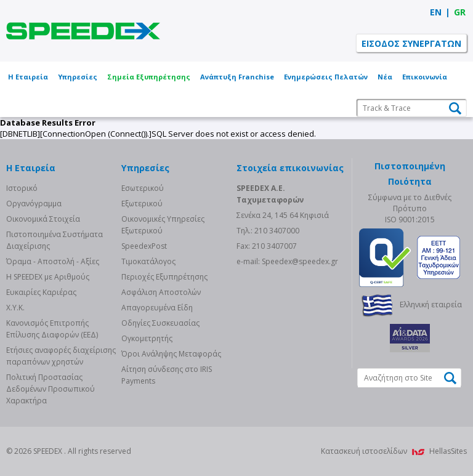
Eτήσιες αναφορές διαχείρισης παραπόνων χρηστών (61, 356)
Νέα (385, 77)
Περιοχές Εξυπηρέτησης (164, 277)
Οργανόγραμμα (34, 204)
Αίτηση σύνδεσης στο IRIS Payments (167, 375)
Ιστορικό (22, 188)
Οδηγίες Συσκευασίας (160, 323)
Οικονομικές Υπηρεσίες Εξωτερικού (163, 225)
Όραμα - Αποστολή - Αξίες (53, 261)
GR (460, 12)
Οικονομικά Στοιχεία (43, 219)
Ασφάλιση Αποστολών (161, 292)
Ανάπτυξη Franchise (237, 77)
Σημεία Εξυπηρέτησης (149, 77)
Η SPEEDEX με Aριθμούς (48, 277)
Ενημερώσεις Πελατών (326, 77)
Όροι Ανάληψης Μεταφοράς (171, 354)
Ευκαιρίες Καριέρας (41, 292)
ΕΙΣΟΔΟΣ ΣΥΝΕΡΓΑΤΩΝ (411, 43)
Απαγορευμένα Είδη (157, 308)
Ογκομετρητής (147, 338)
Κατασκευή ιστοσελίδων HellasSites (394, 451)
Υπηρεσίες (78, 77)
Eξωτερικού (142, 204)
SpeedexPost (144, 246)
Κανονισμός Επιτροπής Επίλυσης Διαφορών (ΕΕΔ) (52, 329)
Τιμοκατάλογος (148, 261)
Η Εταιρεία (28, 77)
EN (436, 12)
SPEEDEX (83, 31)
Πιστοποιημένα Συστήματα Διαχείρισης (55, 240)
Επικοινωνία (425, 77)
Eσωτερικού (143, 188)
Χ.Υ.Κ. (15, 308)
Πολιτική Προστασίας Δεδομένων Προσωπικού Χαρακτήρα (51, 389)
